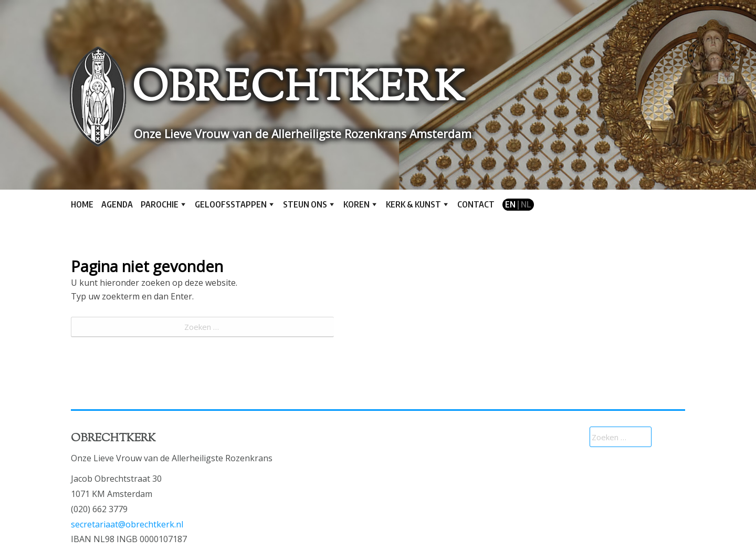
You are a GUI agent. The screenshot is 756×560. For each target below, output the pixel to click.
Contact (476, 204)
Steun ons (305, 204)
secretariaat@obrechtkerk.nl (127, 524)
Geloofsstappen (231, 204)
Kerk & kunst (413, 204)
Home (82, 204)
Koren (356, 204)
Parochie (160, 204)
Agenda (117, 204)
